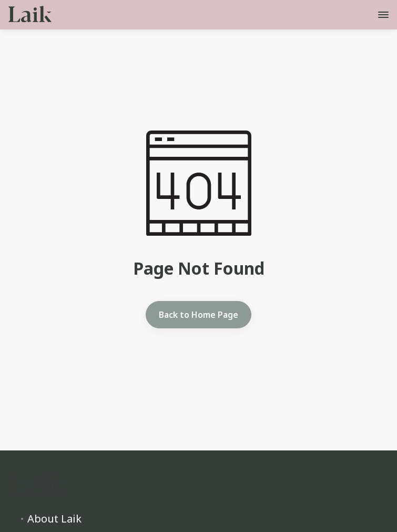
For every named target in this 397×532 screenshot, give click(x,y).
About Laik (54, 519)
